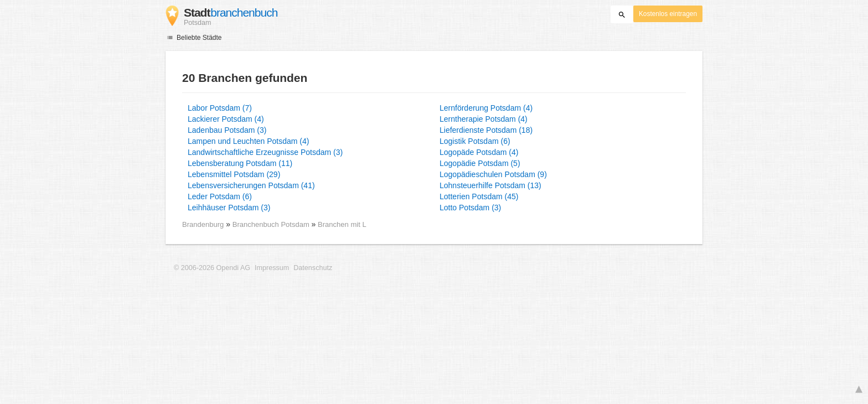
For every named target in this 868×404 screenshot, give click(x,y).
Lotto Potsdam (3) (470, 208)
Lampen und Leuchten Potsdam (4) (248, 141)
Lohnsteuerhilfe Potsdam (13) (490, 185)
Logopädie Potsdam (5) (480, 163)
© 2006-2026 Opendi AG (212, 268)
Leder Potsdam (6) (220, 196)
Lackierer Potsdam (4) (226, 119)
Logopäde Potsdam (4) (479, 152)
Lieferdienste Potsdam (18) (486, 130)
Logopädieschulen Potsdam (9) (493, 174)
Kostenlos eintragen (668, 14)
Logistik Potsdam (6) (475, 141)
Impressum (272, 268)
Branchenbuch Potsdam (272, 224)
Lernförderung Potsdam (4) (486, 108)
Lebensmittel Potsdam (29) (234, 174)
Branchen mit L (342, 224)
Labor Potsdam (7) (220, 108)
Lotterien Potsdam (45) (479, 196)
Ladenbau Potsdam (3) (227, 130)
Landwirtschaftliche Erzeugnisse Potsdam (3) (265, 152)
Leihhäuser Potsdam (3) (229, 208)
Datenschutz (313, 268)
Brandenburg (203, 224)
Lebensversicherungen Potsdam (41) (251, 185)
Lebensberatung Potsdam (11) (240, 163)
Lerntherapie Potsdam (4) (484, 119)
